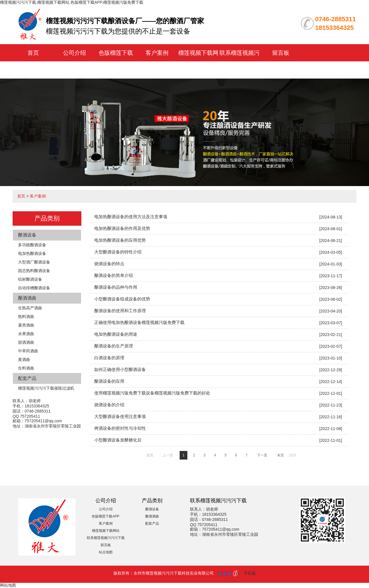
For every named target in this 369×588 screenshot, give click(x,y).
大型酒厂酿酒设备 (34, 262)
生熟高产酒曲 (30, 308)
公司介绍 (74, 53)
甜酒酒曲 (26, 342)
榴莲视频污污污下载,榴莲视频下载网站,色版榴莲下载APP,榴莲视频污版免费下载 (72, 2)
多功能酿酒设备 (32, 245)
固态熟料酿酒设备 (34, 271)
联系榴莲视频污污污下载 (106, 538)
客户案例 (157, 53)
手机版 (250, 573)
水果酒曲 (26, 334)
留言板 (281, 53)
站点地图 (106, 552)
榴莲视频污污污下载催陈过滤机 (46, 388)
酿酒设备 (27, 235)
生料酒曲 (26, 368)
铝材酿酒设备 (30, 279)
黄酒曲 (24, 360)
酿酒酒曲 (27, 298)
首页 (33, 53)
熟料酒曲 (26, 317)
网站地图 (8, 585)
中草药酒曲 (28, 351)
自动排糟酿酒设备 (34, 288)
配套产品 (27, 378)
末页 (280, 455)
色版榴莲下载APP (105, 516)
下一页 (262, 455)
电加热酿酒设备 (32, 253)
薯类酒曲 (26, 325)
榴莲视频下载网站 (106, 531)
